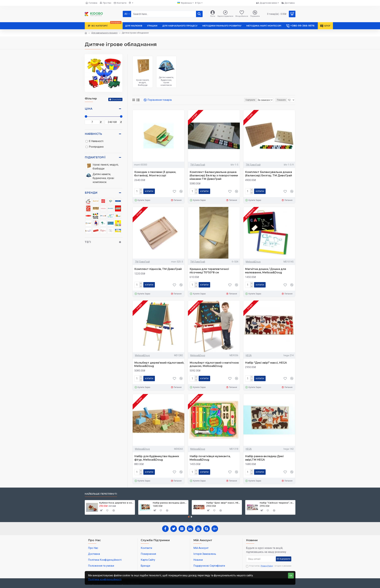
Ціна (89, 109)
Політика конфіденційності (105, 579)
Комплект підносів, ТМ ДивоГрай (158, 269)
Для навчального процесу (104, 33)
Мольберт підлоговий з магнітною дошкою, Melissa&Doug (214, 364)
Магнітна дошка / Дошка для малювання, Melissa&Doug (266, 271)
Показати (282, 100)
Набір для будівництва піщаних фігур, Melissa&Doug (157, 458)
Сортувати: (234, 100)
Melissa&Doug (253, 262)
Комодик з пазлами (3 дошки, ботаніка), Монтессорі (155, 174)
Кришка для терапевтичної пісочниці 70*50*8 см (209, 271)
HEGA (249, 355)
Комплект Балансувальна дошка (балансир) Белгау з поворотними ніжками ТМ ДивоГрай (214, 175)
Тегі (88, 242)
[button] (189, 517)
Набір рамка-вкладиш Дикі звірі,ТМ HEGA (264, 458)
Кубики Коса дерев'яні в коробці (116, 503)
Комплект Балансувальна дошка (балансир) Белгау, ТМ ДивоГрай (269, 174)
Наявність (93, 134)
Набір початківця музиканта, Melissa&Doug (210, 458)
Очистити (117, 99)
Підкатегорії (95, 157)
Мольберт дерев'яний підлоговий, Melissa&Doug (159, 364)
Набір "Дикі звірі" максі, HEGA (266, 363)
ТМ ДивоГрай (198, 165)
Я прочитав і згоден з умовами (269, 566)
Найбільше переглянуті (101, 494)
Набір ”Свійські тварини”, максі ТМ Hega (277, 503)
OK (291, 576)
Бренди (91, 193)
